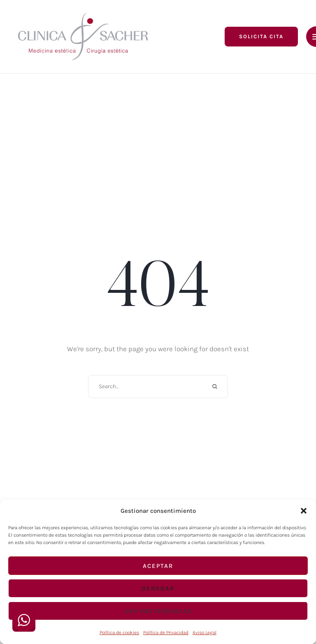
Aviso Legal (204, 632)
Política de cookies (119, 632)
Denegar (158, 588)
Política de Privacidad (166, 632)
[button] (304, 511)
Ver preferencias (158, 611)
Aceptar (158, 566)
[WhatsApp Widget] (24, 620)
